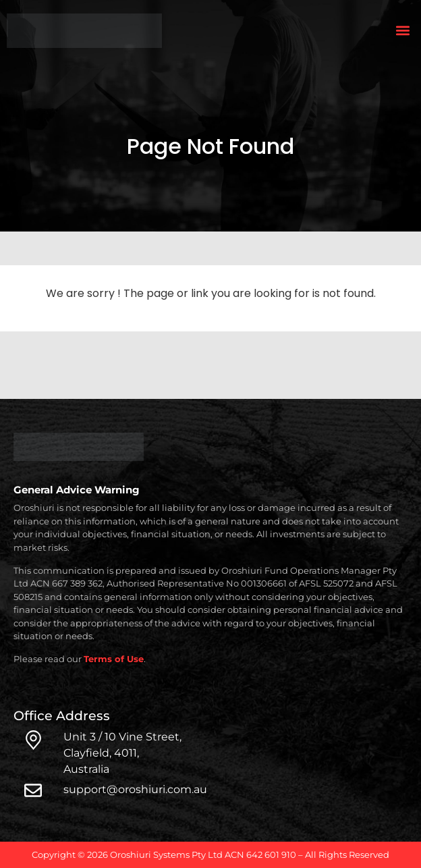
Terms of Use (114, 659)
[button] (403, 31)
